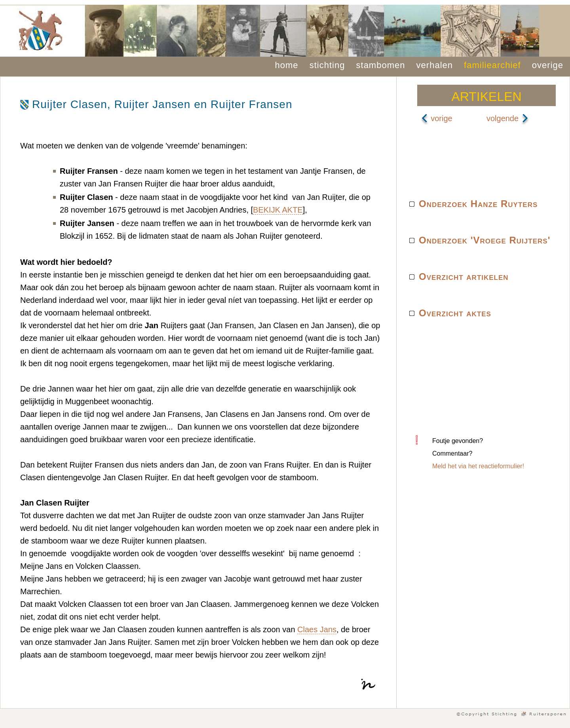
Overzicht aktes (455, 313)
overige (548, 65)
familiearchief (492, 65)
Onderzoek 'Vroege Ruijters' (484, 240)
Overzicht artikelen (464, 277)
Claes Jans (317, 629)
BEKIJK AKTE (278, 210)
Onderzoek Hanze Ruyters (478, 204)
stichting (327, 65)
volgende (508, 118)
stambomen (381, 65)
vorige (437, 118)
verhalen (435, 65)
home (287, 65)
